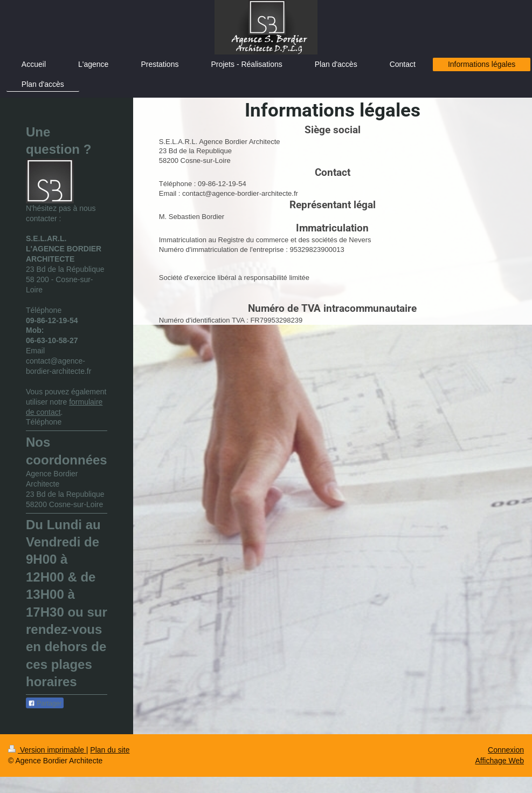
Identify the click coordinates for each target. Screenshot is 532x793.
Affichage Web (499, 761)
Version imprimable (47, 750)
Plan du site (110, 750)
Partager (45, 703)
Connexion (506, 750)
